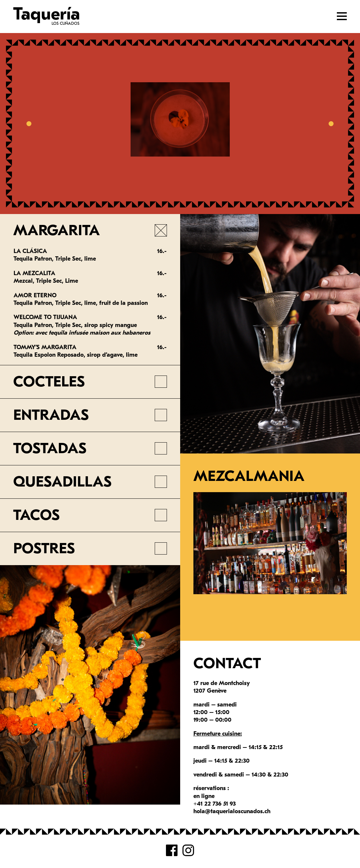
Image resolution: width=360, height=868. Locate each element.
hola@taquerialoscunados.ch (232, 811)
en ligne (204, 796)
